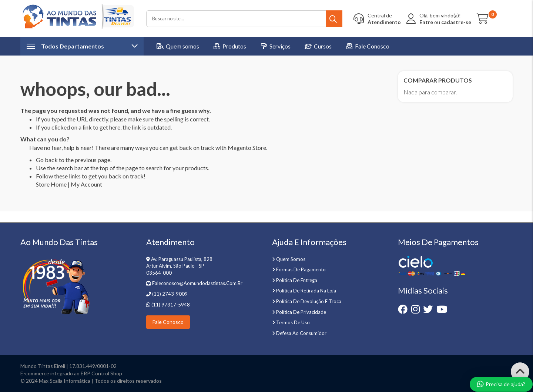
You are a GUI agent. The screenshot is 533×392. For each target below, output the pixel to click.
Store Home (51, 184)
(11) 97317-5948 (170, 305)
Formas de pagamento (301, 269)
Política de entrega (297, 280)
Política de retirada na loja (306, 291)
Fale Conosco (168, 322)
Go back (47, 160)
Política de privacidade (301, 312)
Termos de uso (293, 322)
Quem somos (291, 259)
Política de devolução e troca (309, 301)
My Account (86, 184)
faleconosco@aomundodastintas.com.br (197, 283)
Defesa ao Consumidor (301, 333)
